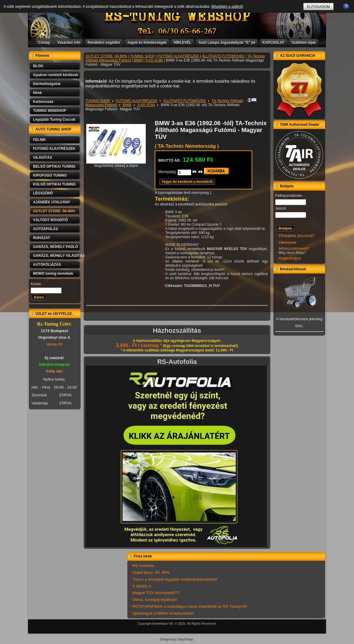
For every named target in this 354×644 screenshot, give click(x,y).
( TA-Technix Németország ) (187, 146)
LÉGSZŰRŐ (43, 193)
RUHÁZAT (41, 238)
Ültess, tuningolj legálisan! (155, 600)
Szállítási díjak (304, 43)
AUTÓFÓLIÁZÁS (47, 265)
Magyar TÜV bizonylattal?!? (156, 593)
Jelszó (281, 208)
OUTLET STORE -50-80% (54, 211)
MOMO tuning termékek (53, 274)
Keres (36, 284)
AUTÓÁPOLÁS (46, 229)
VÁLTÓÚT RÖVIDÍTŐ (50, 220)
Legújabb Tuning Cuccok (54, 120)
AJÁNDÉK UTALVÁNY (52, 202)
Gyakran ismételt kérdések (56, 75)
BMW (138, 60)
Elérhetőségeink (47, 84)
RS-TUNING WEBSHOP (177, 17)
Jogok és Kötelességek (147, 43)
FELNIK (39, 140)
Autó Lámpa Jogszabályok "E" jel (227, 43)
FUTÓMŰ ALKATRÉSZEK (54, 149)
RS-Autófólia (143, 566)
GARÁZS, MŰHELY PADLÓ (55, 247)
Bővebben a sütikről (227, 7)
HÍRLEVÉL (183, 43)
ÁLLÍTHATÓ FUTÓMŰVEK (223, 56)
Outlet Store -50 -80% (151, 572)
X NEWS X (142, 586)
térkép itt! (54, 344)
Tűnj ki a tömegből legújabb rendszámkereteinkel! (175, 579)
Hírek (37, 93)
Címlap (44, 43)
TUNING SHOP (142, 56)
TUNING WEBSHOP (50, 111)
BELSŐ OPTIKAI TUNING (54, 167)
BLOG (38, 66)
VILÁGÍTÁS (43, 158)
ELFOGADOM (318, 7)
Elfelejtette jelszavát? (297, 236)
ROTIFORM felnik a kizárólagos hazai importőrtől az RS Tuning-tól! (190, 606)
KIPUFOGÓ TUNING (50, 175)
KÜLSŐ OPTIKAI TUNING (54, 184)
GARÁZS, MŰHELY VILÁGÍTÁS (57, 256)
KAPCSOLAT (273, 43)
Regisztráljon (290, 258)
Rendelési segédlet (104, 43)
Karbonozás (43, 102)
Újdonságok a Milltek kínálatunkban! (163, 613)
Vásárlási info (69, 43)
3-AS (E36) (154, 60)
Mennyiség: (168, 172)
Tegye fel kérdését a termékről (187, 182)
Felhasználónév (289, 195)
